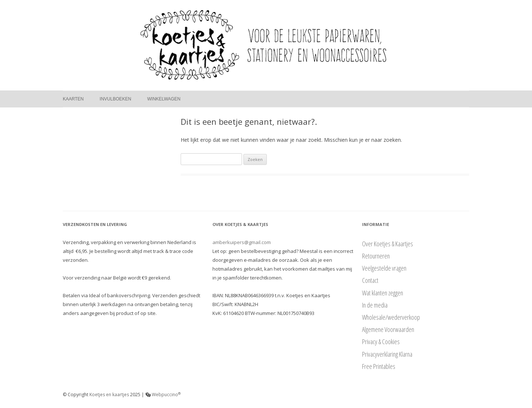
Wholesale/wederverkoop (391, 317)
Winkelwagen (164, 99)
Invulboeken (115, 99)
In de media (375, 305)
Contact (370, 280)
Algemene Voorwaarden (388, 329)
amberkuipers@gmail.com (242, 242)
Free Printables (379, 366)
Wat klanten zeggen (383, 293)
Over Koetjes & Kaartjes (388, 244)
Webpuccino (163, 395)
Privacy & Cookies (381, 342)
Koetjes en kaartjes (109, 395)
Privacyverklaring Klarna (387, 354)
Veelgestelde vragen (384, 268)
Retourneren (376, 256)
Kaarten (73, 99)
